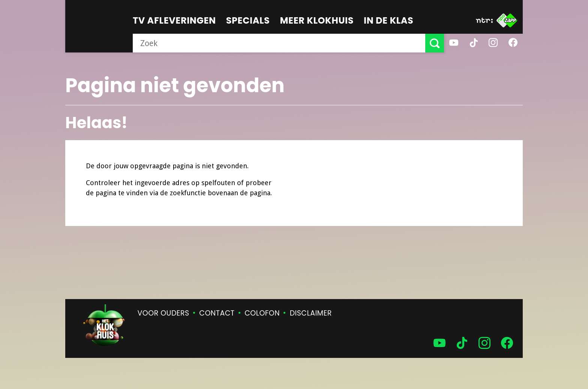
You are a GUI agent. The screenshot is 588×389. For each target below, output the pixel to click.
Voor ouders (163, 313)
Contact (217, 313)
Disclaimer (311, 313)
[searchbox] (279, 43)
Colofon (262, 313)
